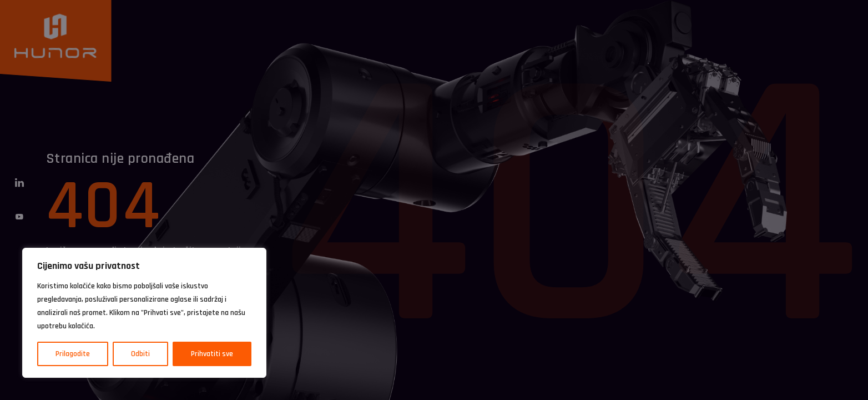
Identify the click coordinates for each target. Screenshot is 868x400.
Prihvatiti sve (212, 354)
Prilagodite (73, 354)
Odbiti (140, 354)
